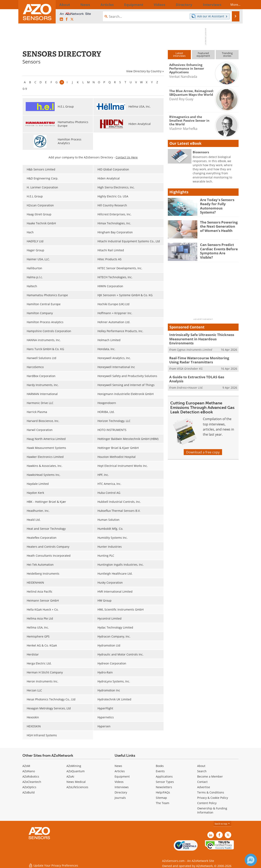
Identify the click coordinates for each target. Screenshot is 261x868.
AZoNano (29, 771)
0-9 (25, 89)
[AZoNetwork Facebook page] (67, 19)
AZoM (26, 766)
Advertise (204, 787)
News (118, 766)
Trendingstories (227, 54)
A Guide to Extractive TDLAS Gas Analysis (201, 371)
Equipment (122, 776)
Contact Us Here (127, 157)
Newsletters (164, 787)
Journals (120, 798)
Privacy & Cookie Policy (213, 798)
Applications (164, 776)
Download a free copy (203, 443)
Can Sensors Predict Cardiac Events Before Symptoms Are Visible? (218, 248)
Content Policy (207, 803)
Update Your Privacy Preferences (53, 863)
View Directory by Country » (145, 71)
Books (160, 766)
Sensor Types (165, 782)
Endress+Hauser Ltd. (190, 377)
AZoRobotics (31, 776)
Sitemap (161, 798)
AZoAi (70, 776)
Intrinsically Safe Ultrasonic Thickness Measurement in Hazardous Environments (202, 336)
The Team (163, 803)
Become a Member (210, 776)
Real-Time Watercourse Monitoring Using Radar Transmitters (201, 355)
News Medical (76, 782)
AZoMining (74, 766)
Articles (120, 771)
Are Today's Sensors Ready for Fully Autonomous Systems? (217, 203)
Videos (119, 782)
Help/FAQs (163, 792)
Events (160, 771)
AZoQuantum (76, 771)
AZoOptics (29, 787)
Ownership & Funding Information (212, 810)
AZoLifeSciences (77, 787)
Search (202, 771)
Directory (121, 792)
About (201, 766)
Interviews (122, 787)
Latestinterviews (179, 54)
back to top (222, 823)
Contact (202, 782)
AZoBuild (29, 792)
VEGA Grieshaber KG (190, 362)
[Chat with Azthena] (251, 860)
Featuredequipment (203, 54)
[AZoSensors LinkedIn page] (61, 19)
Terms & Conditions (211, 792)
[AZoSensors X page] (72, 19)
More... (232, 4)
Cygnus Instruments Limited (194, 344)
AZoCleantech (32, 782)
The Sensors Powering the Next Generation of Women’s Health (218, 226)
